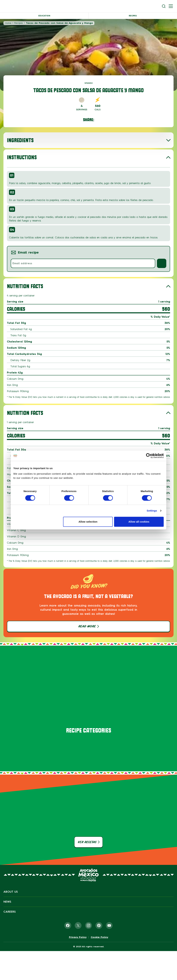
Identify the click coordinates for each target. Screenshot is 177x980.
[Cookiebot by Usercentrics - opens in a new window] (149, 456)
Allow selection (88, 522)
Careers (10, 912)
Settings (152, 511)
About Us (11, 892)
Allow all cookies (139, 522)
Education (44, 16)
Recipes (133, 16)
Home (8, 23)
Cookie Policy (99, 937)
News (7, 902)
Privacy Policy (78, 937)
